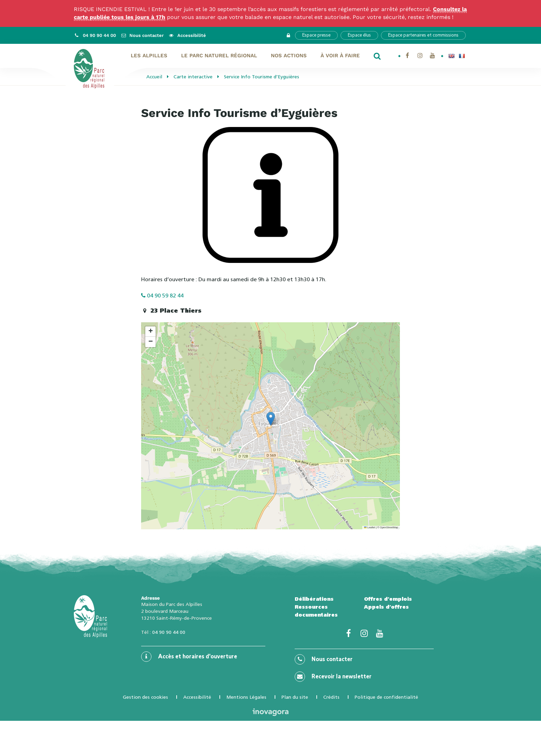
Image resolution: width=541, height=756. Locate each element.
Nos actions (289, 56)
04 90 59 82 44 (162, 296)
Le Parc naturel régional (219, 56)
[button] (271, 419)
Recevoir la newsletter (333, 677)
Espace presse (316, 35)
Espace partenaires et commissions (423, 35)
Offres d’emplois (388, 599)
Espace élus (359, 35)
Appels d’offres (386, 607)
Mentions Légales (246, 697)
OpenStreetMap (389, 527)
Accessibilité (197, 697)
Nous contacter (324, 659)
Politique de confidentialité (386, 697)
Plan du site (295, 697)
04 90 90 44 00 (169, 632)
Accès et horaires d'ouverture (189, 657)
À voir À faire (340, 56)
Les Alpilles (149, 56)
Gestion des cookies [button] (145, 697)
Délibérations (314, 599)
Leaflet (370, 527)
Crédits (331, 697)
